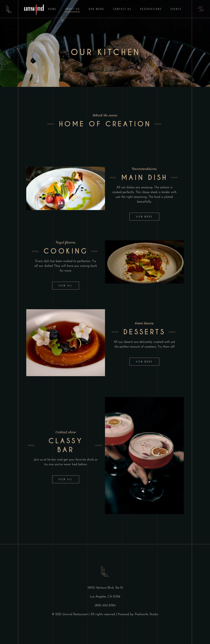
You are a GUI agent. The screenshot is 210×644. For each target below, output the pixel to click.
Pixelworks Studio (147, 614)
